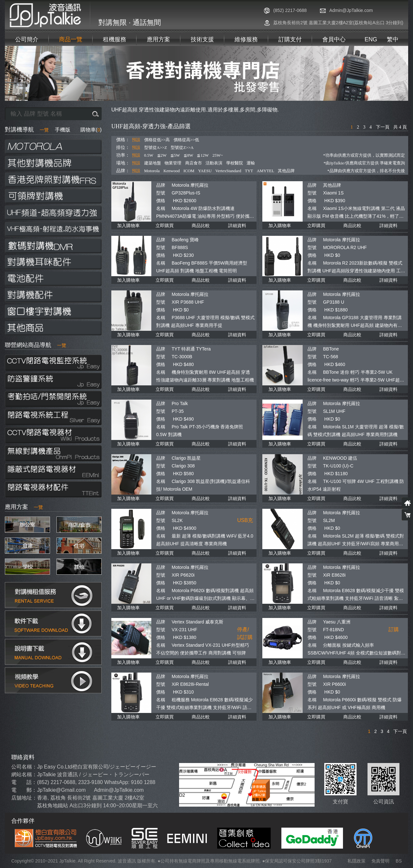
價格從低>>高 (157, 140)
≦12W (203, 155)
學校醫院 (235, 163)
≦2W (162, 155)
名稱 (161, 208)
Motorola (152, 171)
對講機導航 (27, 130)
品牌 (161, 185)
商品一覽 (71, 39)
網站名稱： (24, 774)
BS (399, 861)
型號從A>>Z (156, 147)
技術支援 (202, 39)
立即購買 (165, 225)
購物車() (91, 130)
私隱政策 (357, 861)
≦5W (175, 155)
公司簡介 (27, 39)
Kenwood (171, 171)
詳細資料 (237, 225)
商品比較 (201, 225)
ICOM (189, 171)
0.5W (149, 155)
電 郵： (24, 790)
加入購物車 (128, 225)
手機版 (63, 130)
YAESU (205, 171)
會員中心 (334, 39)
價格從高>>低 (186, 140)
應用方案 (158, 39)
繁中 (393, 39)
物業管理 (173, 163)
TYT (249, 171)
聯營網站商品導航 (35, 345)
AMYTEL (266, 171)
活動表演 (214, 163)
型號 (161, 193)
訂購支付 (290, 39)
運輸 (251, 163)
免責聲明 (380, 861)
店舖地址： (24, 798)
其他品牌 (286, 171)
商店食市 (194, 163)
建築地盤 (153, 163)
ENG (371, 39)
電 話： (24, 782)
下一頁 (383, 127)
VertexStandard (228, 171)
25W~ (217, 155)
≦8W (188, 155)
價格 (161, 201)
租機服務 (115, 39)
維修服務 (246, 39)
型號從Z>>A (182, 147)
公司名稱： (24, 767)
